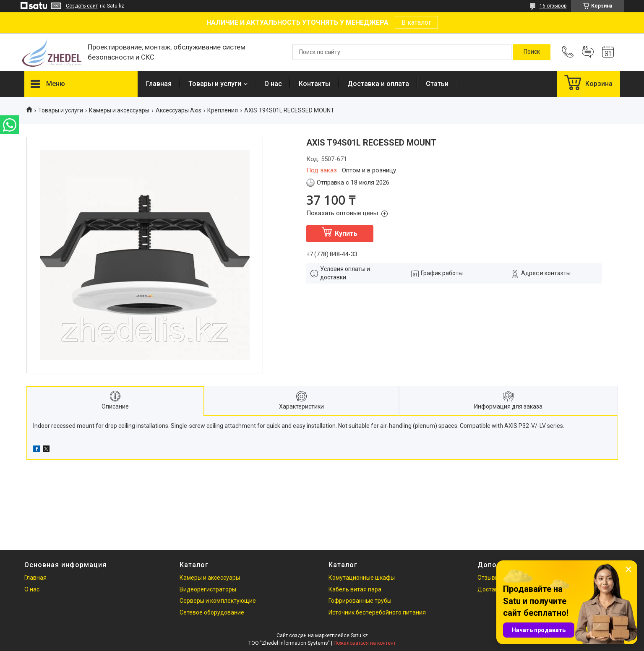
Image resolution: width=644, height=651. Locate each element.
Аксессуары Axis (179, 110)
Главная (159, 84)
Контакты (315, 84)
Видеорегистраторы (208, 589)
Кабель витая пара (355, 589)
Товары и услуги (215, 84)
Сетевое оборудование (212, 612)
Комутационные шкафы (362, 578)
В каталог (416, 22)
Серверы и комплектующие (218, 601)
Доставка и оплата (378, 84)
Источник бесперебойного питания (377, 612)
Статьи (437, 84)
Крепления (223, 110)
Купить (346, 233)
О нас (273, 84)
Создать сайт (82, 6)
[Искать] (532, 52)
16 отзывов (553, 6)
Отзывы (488, 578)
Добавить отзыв (588, 52)
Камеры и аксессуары (119, 110)
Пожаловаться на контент (365, 643)
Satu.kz (359, 635)
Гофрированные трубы (360, 601)
